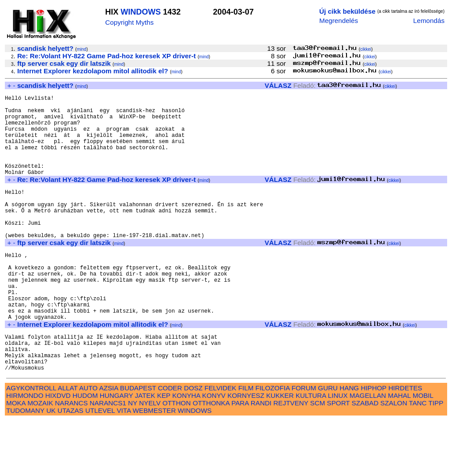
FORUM (304, 444)
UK (51, 466)
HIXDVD (58, 451)
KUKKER (280, 451)
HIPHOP (373, 444)
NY (133, 459)
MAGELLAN (368, 451)
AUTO (88, 444)
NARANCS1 (108, 459)
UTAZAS (70, 466)
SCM (318, 459)
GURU (328, 444)
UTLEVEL (100, 466)
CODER (170, 444)
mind (82, 49)
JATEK (145, 451)
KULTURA (311, 451)
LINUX (338, 451)
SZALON (394, 459)
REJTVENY (291, 459)
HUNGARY (116, 451)
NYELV (150, 459)
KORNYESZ (246, 451)
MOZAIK (40, 459)
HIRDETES (405, 444)
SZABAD (365, 459)
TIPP (436, 459)
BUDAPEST (138, 444)
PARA (240, 459)
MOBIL (423, 451)
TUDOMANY (25, 466)
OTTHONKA (211, 459)
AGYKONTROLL (31, 444)
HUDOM (85, 451)
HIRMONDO (25, 451)
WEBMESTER (154, 466)
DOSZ (193, 444)
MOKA (16, 459)
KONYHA (186, 451)
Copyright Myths (129, 22)
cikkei (366, 49)
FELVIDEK (220, 444)
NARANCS (72, 459)
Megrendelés (339, 21)
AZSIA (109, 444)
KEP (164, 451)
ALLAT (68, 444)
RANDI (261, 459)
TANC (418, 459)
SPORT (339, 459)
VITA (124, 466)
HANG (349, 444)
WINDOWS (141, 12)
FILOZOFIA (273, 444)
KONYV (214, 451)
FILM (246, 444)
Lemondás (429, 21)
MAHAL (399, 451)
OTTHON (177, 459)
